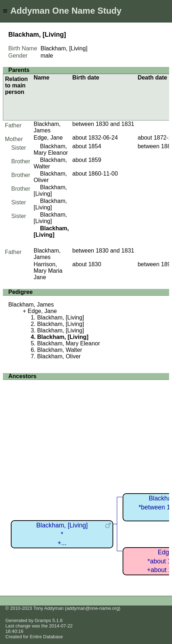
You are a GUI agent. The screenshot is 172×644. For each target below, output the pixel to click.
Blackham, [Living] (50, 191)
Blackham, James (47, 127)
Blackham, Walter (60, 350)
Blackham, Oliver (59, 356)
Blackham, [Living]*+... (62, 534)
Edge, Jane (48, 138)
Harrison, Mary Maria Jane (48, 271)
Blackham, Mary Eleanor (51, 149)
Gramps (43, 620)
